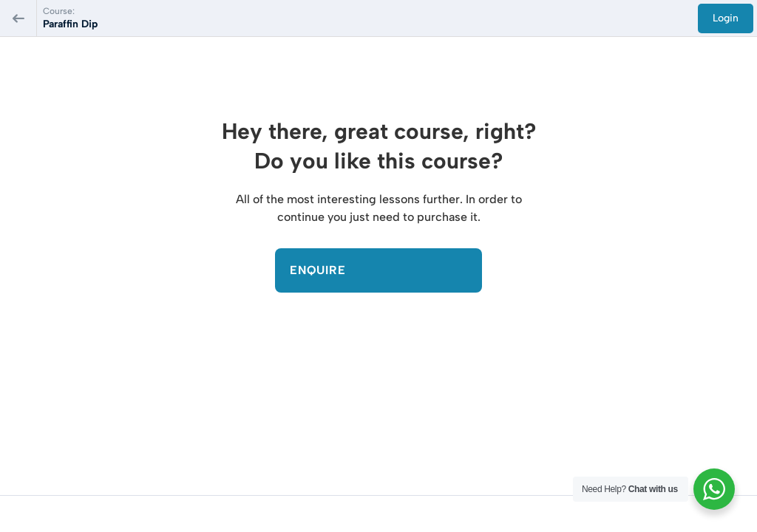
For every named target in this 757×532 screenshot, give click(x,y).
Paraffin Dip (70, 24)
